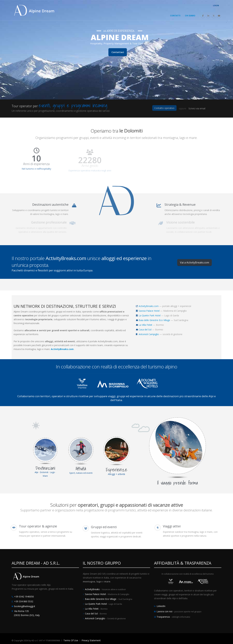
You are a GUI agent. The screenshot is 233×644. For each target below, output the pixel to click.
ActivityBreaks (93, 589)
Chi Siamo (190, 16)
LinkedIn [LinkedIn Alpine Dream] (161, 606)
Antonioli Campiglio (149, 334)
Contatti (175, 16)
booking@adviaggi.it (25, 606)
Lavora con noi (165, 611)
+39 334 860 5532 (24, 601)
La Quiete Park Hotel (150, 315)
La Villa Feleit (145, 325)
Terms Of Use (71, 640)
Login (216, 5)
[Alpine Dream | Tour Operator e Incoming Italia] (34, 10)
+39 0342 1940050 (24, 597)
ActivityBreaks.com (149, 306)
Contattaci (118, 61)
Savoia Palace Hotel (149, 311)
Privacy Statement (91, 640)
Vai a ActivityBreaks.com (194, 262)
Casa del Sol (145, 330)
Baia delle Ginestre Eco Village (154, 320)
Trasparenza (164, 617)
